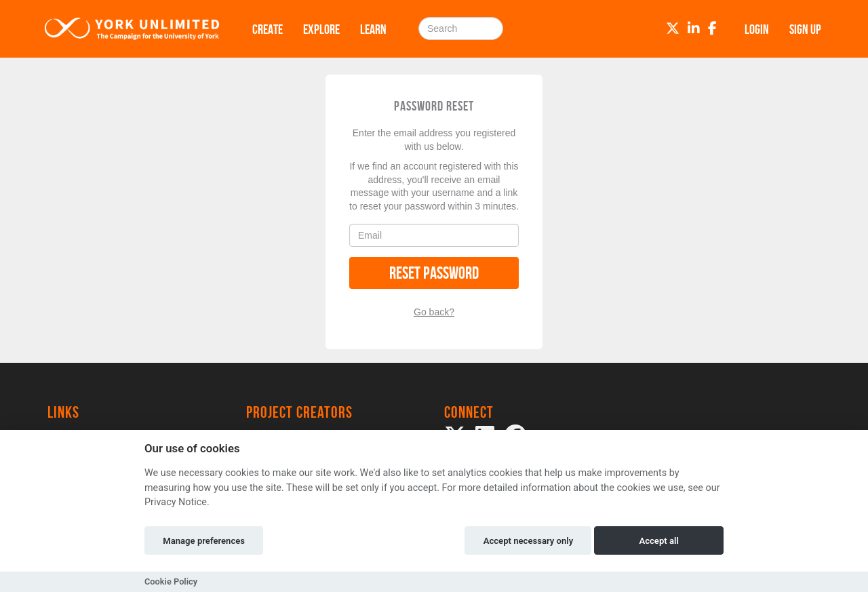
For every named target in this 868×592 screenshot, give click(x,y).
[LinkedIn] (694, 28)
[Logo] (132, 29)
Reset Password (434, 273)
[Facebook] (712, 28)
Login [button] (757, 29)
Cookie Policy (171, 581)
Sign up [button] (805, 29)
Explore (321, 29)
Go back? (434, 312)
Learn (373, 29)
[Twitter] (673, 28)
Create (268, 29)
